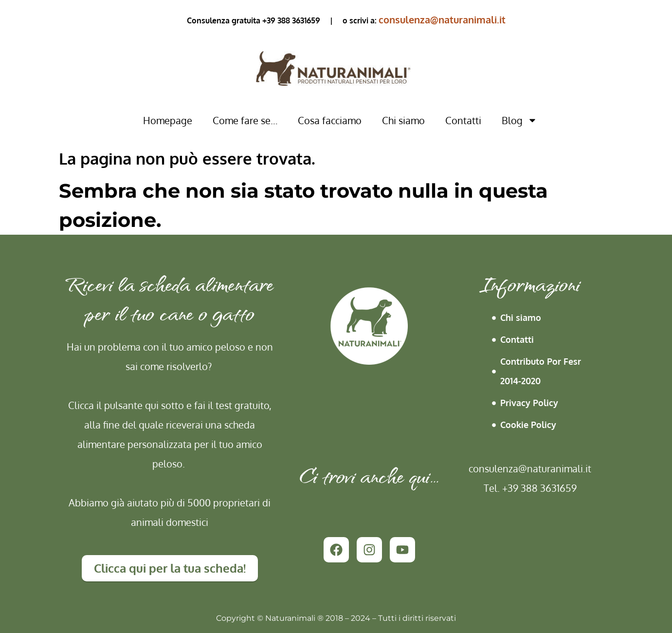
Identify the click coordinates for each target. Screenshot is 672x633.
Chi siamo (403, 120)
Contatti (463, 120)
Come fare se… (245, 120)
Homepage (168, 120)
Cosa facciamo (330, 120)
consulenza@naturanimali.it (442, 19)
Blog (519, 120)
